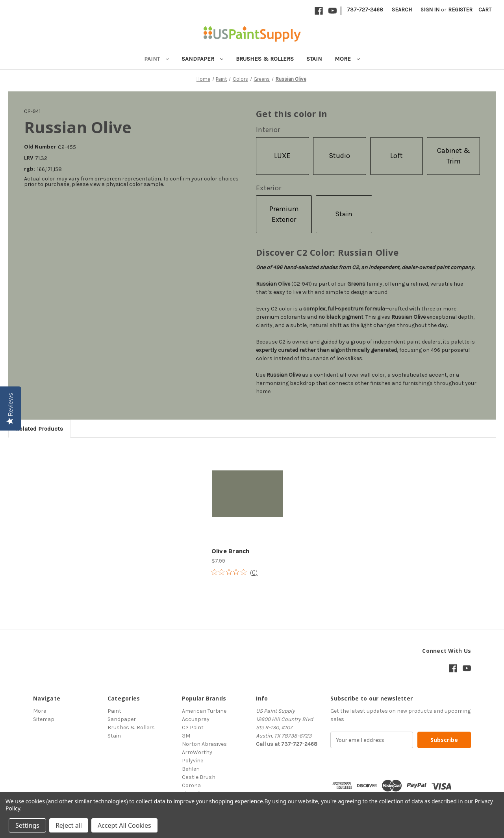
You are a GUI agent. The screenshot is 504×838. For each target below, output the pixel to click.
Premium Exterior (284, 214)
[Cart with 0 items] (485, 10)
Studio (339, 156)
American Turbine (204, 711)
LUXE (282, 156)
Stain (314, 59)
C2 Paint (193, 727)
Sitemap (44, 719)
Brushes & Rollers (265, 59)
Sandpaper (202, 59)
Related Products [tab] (39, 429)
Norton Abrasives (204, 744)
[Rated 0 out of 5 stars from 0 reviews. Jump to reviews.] (235, 572)
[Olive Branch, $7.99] (248, 494)
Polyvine (193, 761)
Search (402, 10)
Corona (191, 785)
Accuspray (196, 719)
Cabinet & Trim (454, 156)
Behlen (191, 769)
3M (186, 736)
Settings (27, 825)
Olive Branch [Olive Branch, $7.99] (231, 551)
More (347, 59)
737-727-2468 (365, 10)
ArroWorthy (197, 752)
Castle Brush (199, 777)
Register (460, 10)
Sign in (430, 10)
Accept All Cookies (124, 825)
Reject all (69, 825)
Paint (157, 59)
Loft (397, 156)
